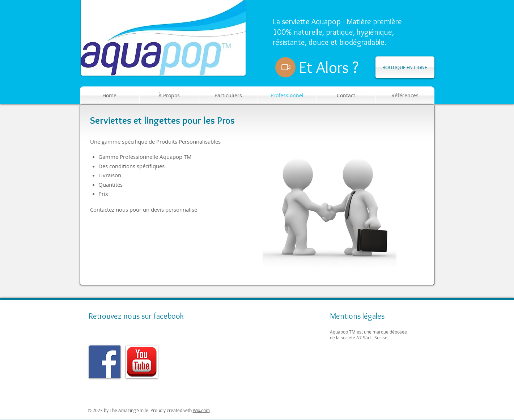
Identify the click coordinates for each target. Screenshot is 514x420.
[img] (105, 362)
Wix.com (201, 410)
